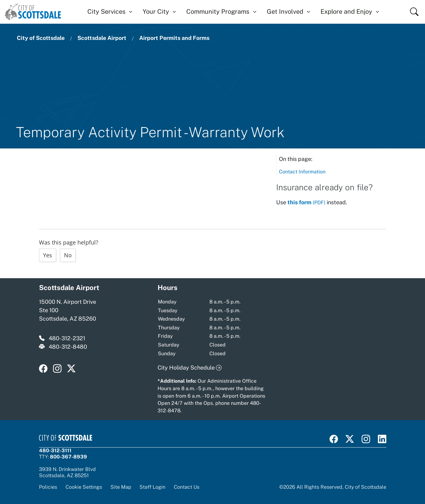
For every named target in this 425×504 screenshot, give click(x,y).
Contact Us (187, 487)
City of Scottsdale (41, 38)
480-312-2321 (67, 338)
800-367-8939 (68, 457)
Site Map (121, 487)
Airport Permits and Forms (174, 38)
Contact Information (302, 172)
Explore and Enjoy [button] (346, 12)
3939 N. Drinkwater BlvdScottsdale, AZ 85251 (67, 472)
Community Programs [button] (218, 12)
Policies (48, 487)
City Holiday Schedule (190, 368)
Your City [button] (156, 12)
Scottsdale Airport (102, 38)
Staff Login (152, 487)
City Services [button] (106, 12)
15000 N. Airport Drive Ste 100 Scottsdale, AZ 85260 (68, 310)
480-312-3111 (55, 450)
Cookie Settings (84, 487)
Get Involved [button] (285, 12)
